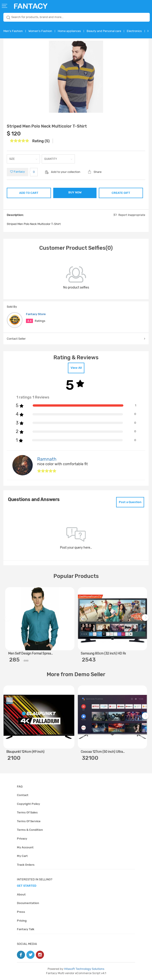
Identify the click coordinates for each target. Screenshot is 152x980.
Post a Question (130, 502)
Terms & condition (30, 830)
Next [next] (146, 620)
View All (76, 368)
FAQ (20, 787)
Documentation (28, 903)
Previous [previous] (7, 620)
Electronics (134, 31)
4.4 (29, 321)
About (21, 894)
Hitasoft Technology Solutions (84, 969)
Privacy (22, 839)
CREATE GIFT (121, 193)
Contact (23, 795)
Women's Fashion (40, 31)
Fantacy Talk (26, 929)
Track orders (26, 865)
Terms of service (29, 821)
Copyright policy (28, 804)
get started (27, 886)
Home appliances (69, 31)
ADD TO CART (29, 193)
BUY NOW (75, 192)
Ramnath (47, 459)
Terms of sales (27, 812)
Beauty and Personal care (104, 31)
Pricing (22, 921)
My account (25, 847)
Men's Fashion (13, 31)
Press (21, 912)
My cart (22, 856)
